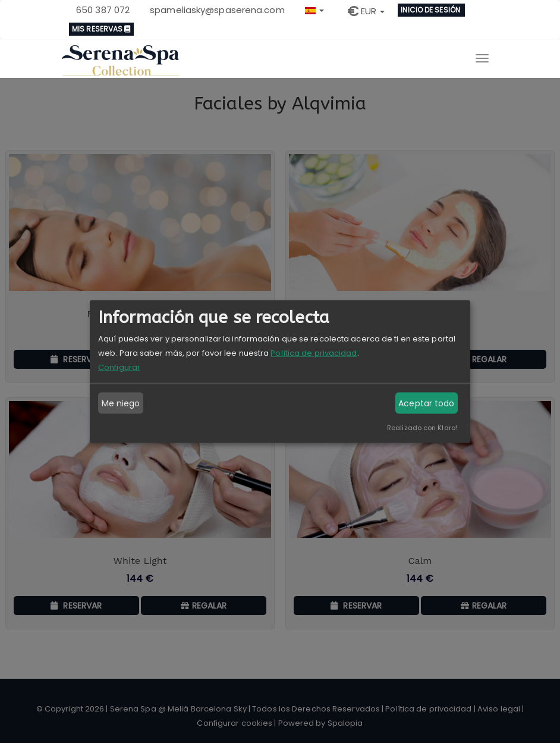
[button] (314, 9)
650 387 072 (103, 10)
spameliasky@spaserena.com (217, 10)
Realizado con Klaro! (422, 428)
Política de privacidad (314, 353)
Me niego (121, 403)
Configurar (119, 367)
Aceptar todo (426, 403)
